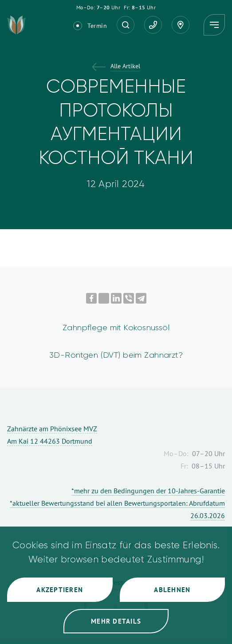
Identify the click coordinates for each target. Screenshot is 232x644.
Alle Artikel (125, 67)
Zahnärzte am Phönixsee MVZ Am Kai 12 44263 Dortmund (52, 435)
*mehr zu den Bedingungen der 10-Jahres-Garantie (148, 491)
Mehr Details (116, 621)
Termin (97, 26)
